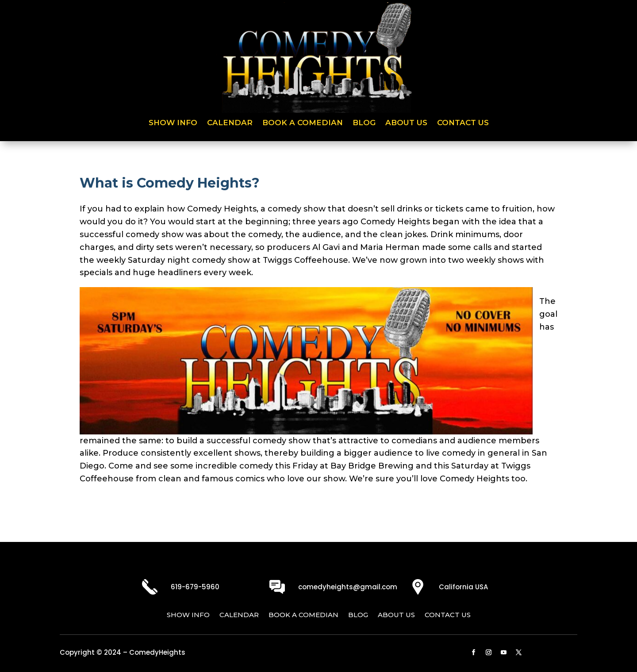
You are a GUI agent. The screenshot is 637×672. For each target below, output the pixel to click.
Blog (364, 123)
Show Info (173, 123)
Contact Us (463, 123)
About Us (406, 123)
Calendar (230, 123)
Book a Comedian (303, 123)
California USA (463, 587)
